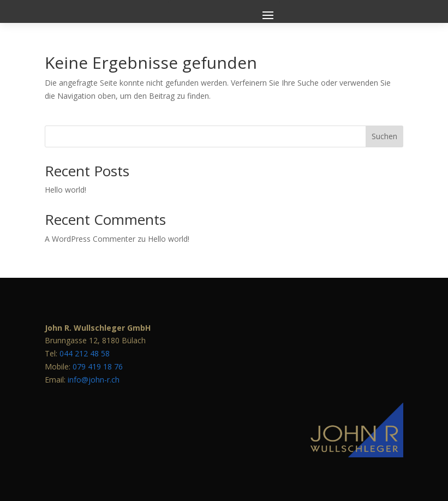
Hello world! (65, 190)
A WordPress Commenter (90, 239)
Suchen (384, 136)
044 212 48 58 (85, 353)
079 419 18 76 (98, 366)
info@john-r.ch (94, 380)
